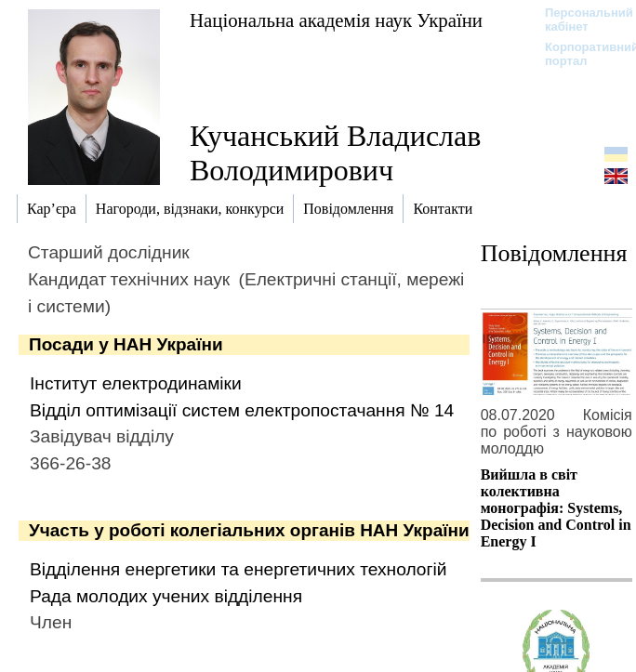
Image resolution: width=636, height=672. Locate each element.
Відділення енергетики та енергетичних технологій (238, 569)
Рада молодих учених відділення (166, 596)
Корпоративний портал (580, 54)
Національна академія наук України (336, 20)
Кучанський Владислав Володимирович (335, 153)
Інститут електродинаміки (136, 383)
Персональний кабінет (580, 20)
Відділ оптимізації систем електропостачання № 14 (242, 410)
